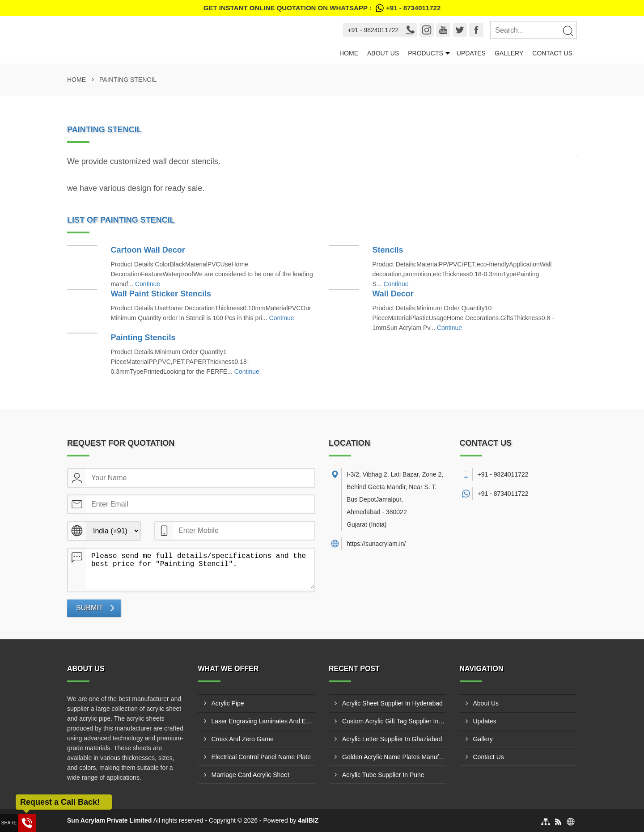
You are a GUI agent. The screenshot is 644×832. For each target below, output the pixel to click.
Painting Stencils (143, 338)
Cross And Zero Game (243, 739)
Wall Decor (393, 294)
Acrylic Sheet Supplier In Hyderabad (392, 703)
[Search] (568, 30)
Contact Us (552, 53)
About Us (383, 53)
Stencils (388, 250)
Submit (89, 608)
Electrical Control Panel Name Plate (261, 757)
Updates (471, 53)
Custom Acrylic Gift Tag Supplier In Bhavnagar (394, 721)
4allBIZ (308, 820)
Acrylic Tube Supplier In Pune (383, 775)
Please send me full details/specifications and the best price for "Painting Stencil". (200, 569)
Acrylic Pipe (228, 703)
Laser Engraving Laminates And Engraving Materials (264, 721)
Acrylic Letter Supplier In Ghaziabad (392, 739)
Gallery (509, 53)
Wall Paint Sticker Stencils (161, 294)
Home (349, 53)
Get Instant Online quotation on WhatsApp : (322, 8)
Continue (148, 284)
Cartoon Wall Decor (148, 250)
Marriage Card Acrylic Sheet (250, 775)
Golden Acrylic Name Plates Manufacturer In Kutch (394, 757)
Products (426, 53)
